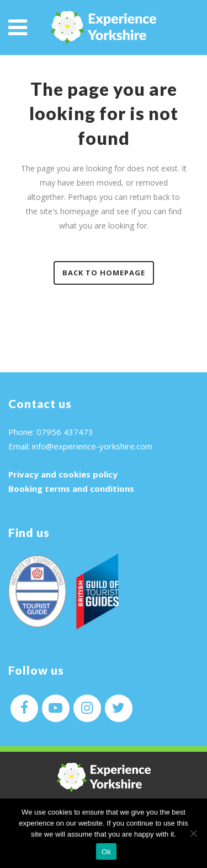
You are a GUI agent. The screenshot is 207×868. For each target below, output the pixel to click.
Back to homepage (104, 273)
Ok (106, 852)
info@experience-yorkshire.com (92, 446)
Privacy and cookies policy (63, 474)
